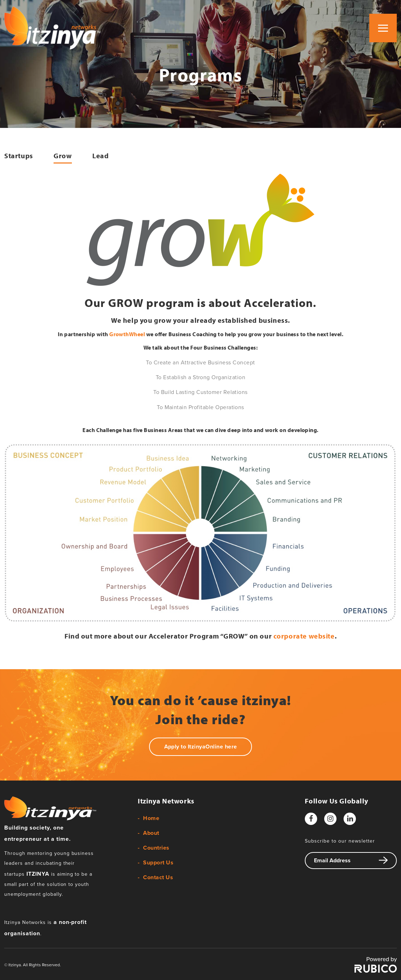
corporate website (304, 636)
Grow (63, 156)
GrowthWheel (127, 334)
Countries (156, 848)
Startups (19, 156)
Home (151, 818)
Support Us (158, 863)
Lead (100, 156)
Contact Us (158, 877)
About (151, 833)
